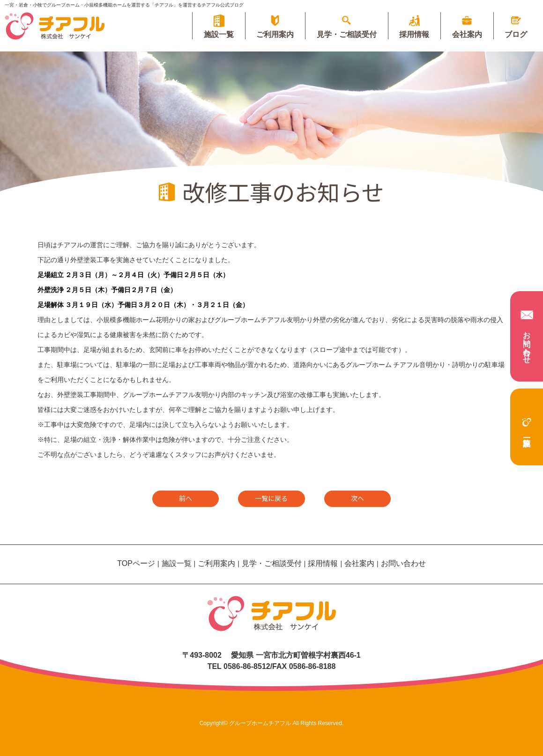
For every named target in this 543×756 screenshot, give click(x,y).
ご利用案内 (270, 34)
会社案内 (465, 34)
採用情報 (411, 34)
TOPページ (136, 563)
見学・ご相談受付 (342, 34)
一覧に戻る (271, 498)
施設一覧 (527, 422)
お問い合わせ (527, 335)
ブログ (515, 34)
